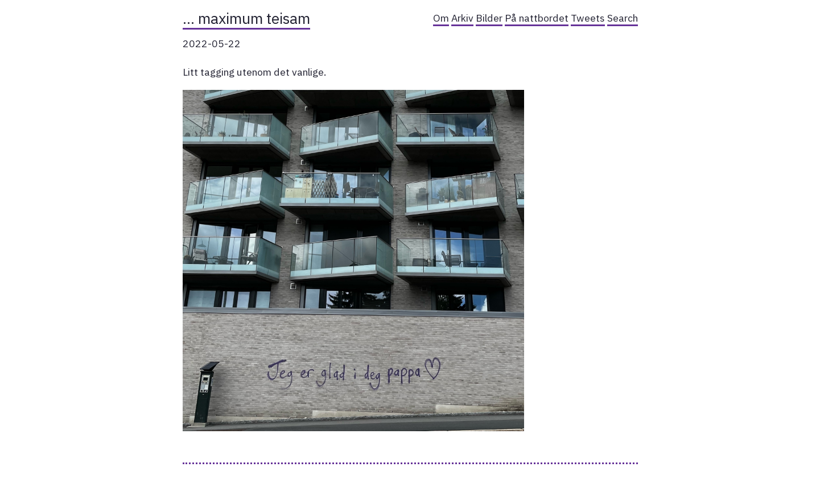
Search (623, 18)
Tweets (588, 18)
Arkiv (462, 18)
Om (441, 18)
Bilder (489, 18)
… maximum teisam (246, 18)
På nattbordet (537, 18)
